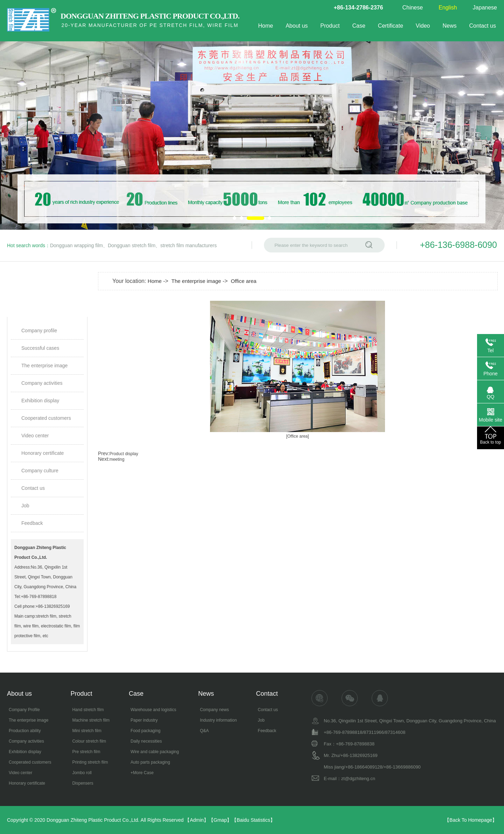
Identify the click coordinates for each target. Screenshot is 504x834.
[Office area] (297, 436)
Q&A (204, 731)
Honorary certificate (43, 453)
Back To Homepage (471, 820)
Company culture (40, 471)
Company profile (39, 331)
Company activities (42, 383)
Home (265, 26)
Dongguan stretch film (132, 245)
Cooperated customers (46, 418)
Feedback (32, 523)
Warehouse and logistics (153, 710)
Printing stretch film (90, 762)
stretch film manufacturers (188, 245)
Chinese (412, 8)
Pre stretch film (86, 752)
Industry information (218, 720)
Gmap (220, 820)
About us (297, 26)
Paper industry (144, 720)
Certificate (391, 26)
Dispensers (83, 783)
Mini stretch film (87, 731)
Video (423, 26)
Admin (197, 820)
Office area (244, 281)
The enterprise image (44, 366)
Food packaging (145, 731)
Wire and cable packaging (155, 752)
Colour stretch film (89, 741)
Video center (35, 436)
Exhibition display (40, 401)
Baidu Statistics (253, 820)
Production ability (25, 731)
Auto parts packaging (150, 762)
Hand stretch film (88, 710)
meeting (117, 459)
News (450, 26)
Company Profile (24, 710)
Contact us (483, 26)
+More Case (142, 773)
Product (330, 26)
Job (25, 506)
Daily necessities (146, 741)
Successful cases (40, 348)
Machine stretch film (91, 720)
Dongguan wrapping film (76, 245)
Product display (124, 454)
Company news (214, 710)
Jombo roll (82, 773)
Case (359, 26)
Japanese (485, 8)
